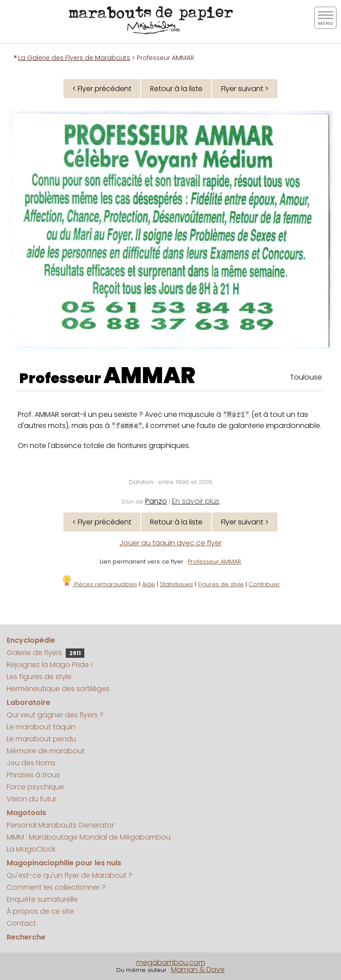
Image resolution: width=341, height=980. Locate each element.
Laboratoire (28, 702)
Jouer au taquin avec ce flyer (170, 543)
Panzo (156, 501)
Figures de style (221, 584)
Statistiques (176, 584)
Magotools (26, 813)
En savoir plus (196, 501)
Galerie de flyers (46, 653)
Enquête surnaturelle (42, 899)
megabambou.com (171, 962)
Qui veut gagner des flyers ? (55, 715)
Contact (21, 923)
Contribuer (264, 584)
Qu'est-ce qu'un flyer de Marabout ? (69, 875)
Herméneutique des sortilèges (58, 689)
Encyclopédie (31, 640)
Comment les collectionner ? (56, 887)
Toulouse (306, 377)
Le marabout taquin (41, 727)
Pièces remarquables (99, 584)
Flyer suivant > (245, 89)
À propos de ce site (40, 911)
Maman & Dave (198, 970)
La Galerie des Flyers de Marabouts (74, 58)
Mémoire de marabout (46, 751)
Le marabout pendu (41, 739)
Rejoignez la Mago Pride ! (50, 665)
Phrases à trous (33, 775)
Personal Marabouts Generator (60, 825)
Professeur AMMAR (214, 562)
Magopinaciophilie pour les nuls (64, 863)
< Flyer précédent (102, 89)
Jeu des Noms (31, 763)
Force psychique (35, 787)
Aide (149, 584)
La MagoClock (31, 849)
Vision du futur (32, 799)
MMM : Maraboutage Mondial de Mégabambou (89, 837)
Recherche (26, 937)
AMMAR (149, 376)
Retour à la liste (176, 89)
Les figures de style (39, 677)
